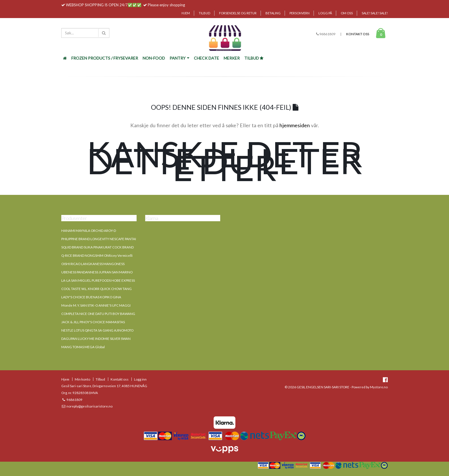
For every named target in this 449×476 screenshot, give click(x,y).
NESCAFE (117, 239)
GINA (117, 297)
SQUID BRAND (72, 247)
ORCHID (97, 230)
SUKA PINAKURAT (98, 247)
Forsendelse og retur (238, 13)
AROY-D (110, 230)
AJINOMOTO (124, 330)
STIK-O (93, 305)
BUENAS (93, 297)
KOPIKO (106, 297)
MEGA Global (95, 347)
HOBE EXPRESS (123, 280)
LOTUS (79, 330)
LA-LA (66, 280)
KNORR (94, 289)
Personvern (300, 13)
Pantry (179, 58)
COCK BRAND (123, 247)
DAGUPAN (69, 338)
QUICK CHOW (111, 289)
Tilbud (204, 13)
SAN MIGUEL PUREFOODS (91, 280)
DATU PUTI (104, 314)
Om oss (347, 13)
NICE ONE (87, 314)
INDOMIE (102, 338)
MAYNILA (83, 230)
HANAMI (68, 230)
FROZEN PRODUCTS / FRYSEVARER (105, 58)
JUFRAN (105, 272)
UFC (115, 305)
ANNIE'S (105, 305)
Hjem (186, 13)
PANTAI (130, 239)
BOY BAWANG (124, 314)
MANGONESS (114, 264)
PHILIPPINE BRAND (76, 239)
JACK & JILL (70, 322)
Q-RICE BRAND (73, 255)
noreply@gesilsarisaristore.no (89, 406)
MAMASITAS (115, 322)
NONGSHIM (94, 255)
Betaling (273, 13)
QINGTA (91, 330)
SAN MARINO (122, 272)
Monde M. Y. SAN (74, 305)
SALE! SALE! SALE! (375, 13)
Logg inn (140, 379)
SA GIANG (106, 330)
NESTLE (67, 330)
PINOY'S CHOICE (92, 322)
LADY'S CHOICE (73, 297)
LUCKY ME (86, 338)
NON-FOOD (154, 58)
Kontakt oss (358, 34)
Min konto (82, 379)
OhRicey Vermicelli (118, 255)
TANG (127, 289)
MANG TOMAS (73, 347)
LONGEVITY (100, 239)
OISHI (66, 264)
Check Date (206, 58)
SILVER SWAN (120, 338)
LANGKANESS (92, 264)
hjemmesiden (295, 125)
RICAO (75, 264)
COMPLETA (70, 314)
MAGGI (125, 305)
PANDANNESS (87, 272)
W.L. (84, 289)
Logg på (325, 13)
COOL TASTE (71, 289)
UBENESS (69, 272)
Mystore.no (379, 387)
